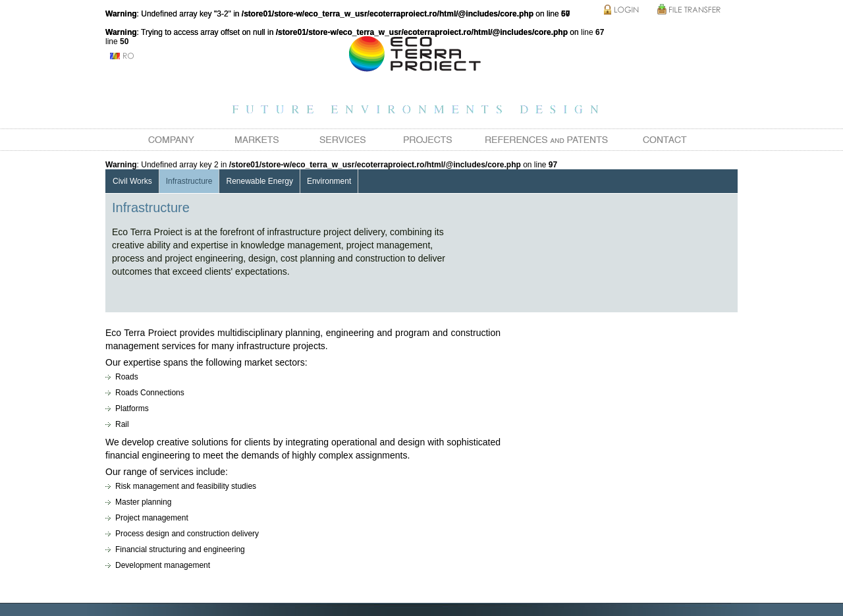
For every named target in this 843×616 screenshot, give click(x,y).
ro (122, 56)
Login (622, 11)
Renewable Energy (259, 181)
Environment (329, 181)
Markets (257, 140)
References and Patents (547, 140)
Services (342, 140)
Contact (665, 140)
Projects (428, 140)
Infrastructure (189, 181)
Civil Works (132, 181)
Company (171, 140)
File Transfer (688, 11)
